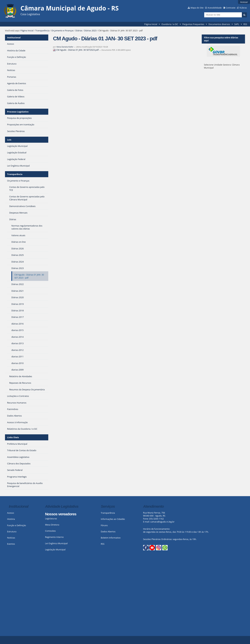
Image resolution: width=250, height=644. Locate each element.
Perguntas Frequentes (193, 24)
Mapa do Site (197, 8)
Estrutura (12, 531)
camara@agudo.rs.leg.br (162, 522)
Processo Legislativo (18, 112)
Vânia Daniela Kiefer (65, 47)
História (11, 519)
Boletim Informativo (111, 538)
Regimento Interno (54, 537)
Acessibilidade (215, 8)
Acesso (11, 513)
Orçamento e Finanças (62, 30)
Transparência (42, 30)
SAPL (237, 24)
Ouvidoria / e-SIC (170, 24)
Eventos (11, 544)
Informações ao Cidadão (113, 519)
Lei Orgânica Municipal (56, 543)
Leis (9, 140)
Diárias (79, 30)
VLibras (243, 8)
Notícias (11, 538)
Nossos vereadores (61, 514)
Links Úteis (13, 437)
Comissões (50, 531)
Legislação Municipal (55, 549)
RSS (245, 24)
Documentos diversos (219, 24)
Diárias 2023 (90, 30)
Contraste (231, 8)
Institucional (14, 37)
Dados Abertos (108, 531)
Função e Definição (17, 525)
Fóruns (104, 525)
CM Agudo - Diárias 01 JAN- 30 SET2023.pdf (76, 50)
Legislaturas (51, 518)
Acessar (244, 2)
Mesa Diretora (52, 525)
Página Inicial (151, 24)
